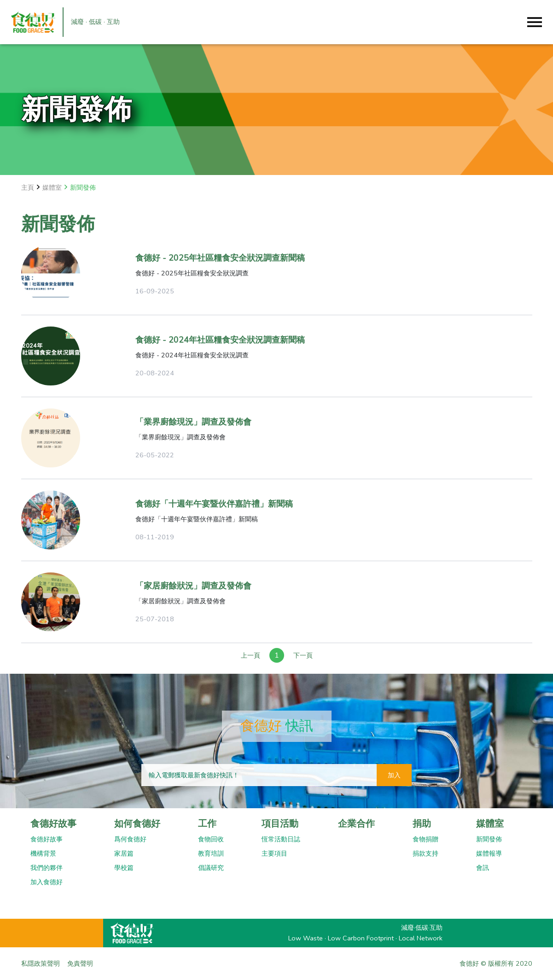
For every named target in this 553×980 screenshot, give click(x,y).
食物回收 (211, 839)
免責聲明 (80, 963)
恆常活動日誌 (281, 839)
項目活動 (280, 824)
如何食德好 (137, 824)
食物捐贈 (425, 839)
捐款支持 (425, 853)
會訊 (483, 868)
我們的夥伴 (47, 868)
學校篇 (124, 868)
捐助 (422, 824)
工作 (207, 824)
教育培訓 (211, 853)
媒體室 (490, 824)
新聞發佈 (489, 839)
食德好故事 (53, 824)
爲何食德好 (130, 839)
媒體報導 (489, 853)
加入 (394, 775)
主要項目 (274, 853)
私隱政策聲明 (41, 963)
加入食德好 (47, 882)
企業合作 (356, 824)
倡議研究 (211, 868)
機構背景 (43, 853)
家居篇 (124, 853)
